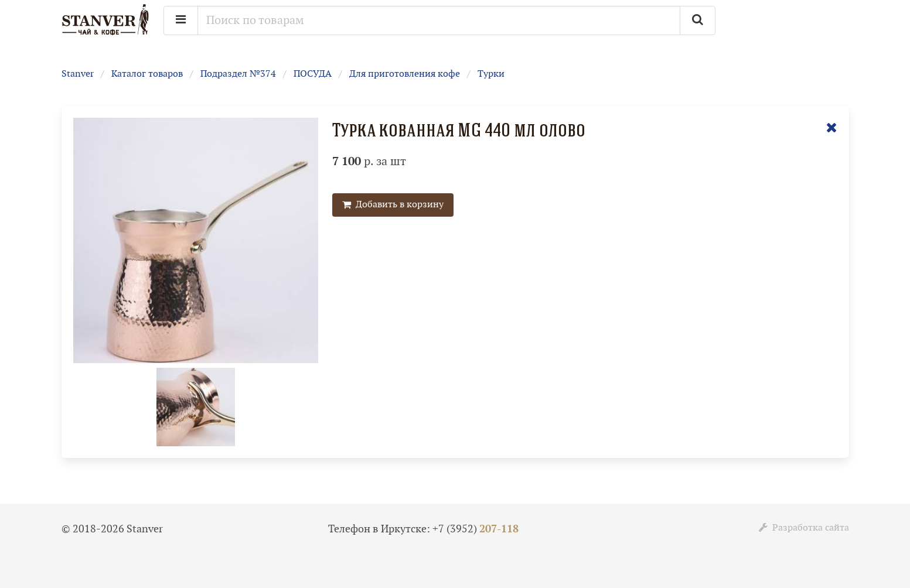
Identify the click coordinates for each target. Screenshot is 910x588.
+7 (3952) (476, 529)
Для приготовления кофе (405, 74)
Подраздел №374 (238, 74)
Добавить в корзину (393, 205)
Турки (491, 74)
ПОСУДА (313, 74)
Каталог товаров (147, 74)
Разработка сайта (804, 528)
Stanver (78, 74)
